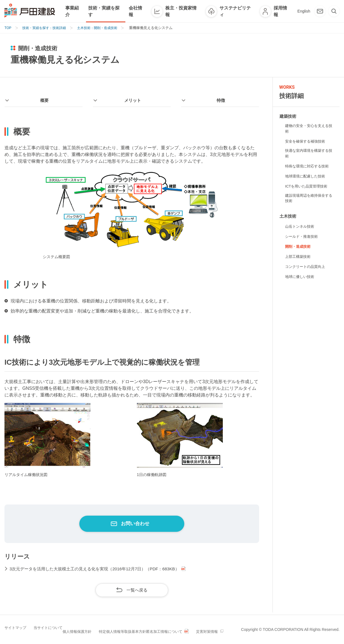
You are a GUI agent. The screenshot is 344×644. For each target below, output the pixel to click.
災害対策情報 (20, 634)
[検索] (334, 11)
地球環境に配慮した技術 (307, 177)
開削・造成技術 (299, 249)
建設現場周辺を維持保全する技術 (309, 200)
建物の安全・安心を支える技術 (309, 129)
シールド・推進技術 (303, 239)
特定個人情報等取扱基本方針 (149, 626)
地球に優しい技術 (301, 279)
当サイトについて (58, 626)
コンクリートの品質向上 (307, 269)
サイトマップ (20, 626)
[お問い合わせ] (320, 11)
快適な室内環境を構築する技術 (309, 154)
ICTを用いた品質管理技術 (308, 187)
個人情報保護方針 (99, 626)
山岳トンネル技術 (301, 229)
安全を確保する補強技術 (307, 142)
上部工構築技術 (299, 259)
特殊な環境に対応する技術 (309, 167)
